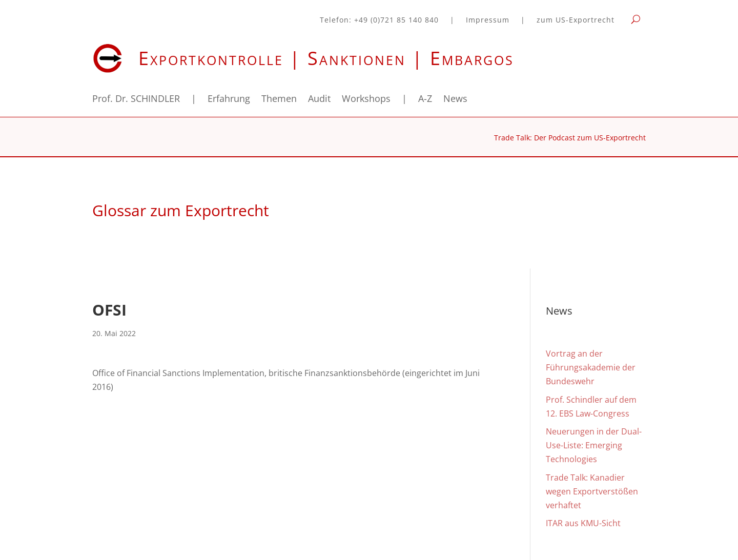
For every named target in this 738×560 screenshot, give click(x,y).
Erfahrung (229, 100)
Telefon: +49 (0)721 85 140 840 (379, 20)
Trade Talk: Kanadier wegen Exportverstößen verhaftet (592, 491)
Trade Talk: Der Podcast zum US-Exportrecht (570, 138)
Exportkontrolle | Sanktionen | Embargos (326, 58)
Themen (279, 100)
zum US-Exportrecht (576, 20)
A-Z (425, 100)
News (455, 100)
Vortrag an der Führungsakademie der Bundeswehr (591, 367)
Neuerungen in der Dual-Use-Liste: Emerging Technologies (594, 445)
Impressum (488, 20)
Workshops (366, 100)
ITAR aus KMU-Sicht (583, 523)
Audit (319, 100)
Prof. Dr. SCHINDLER (136, 100)
